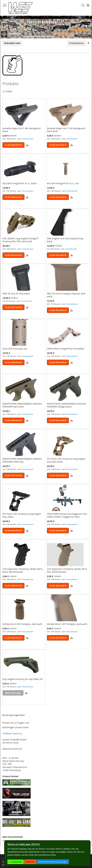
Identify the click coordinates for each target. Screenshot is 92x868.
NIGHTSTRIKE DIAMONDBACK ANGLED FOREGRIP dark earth (22, 405)
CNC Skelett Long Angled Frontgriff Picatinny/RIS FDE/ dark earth (20, 240)
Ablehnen (30, 862)
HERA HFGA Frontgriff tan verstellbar (66, 349)
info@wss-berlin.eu (12, 733)
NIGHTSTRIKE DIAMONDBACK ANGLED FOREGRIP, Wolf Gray (22, 460)
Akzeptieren (16, 862)
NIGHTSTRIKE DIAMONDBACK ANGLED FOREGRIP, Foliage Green (67, 405)
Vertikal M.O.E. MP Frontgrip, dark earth (67, 624)
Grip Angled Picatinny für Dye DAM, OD (23, 679)
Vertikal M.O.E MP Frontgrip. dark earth (23, 624)
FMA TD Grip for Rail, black (16, 294)
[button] (27, 145)
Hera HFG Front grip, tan (15, 349)
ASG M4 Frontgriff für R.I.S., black (20, 183)
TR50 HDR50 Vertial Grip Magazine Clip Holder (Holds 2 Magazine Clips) (67, 515)
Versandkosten (28, 139)
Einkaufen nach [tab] (12, 43)
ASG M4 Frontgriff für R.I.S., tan (63, 183)
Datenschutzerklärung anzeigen (53, 862)
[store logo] (21, 8)
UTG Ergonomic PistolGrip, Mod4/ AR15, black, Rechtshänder (23, 570)
